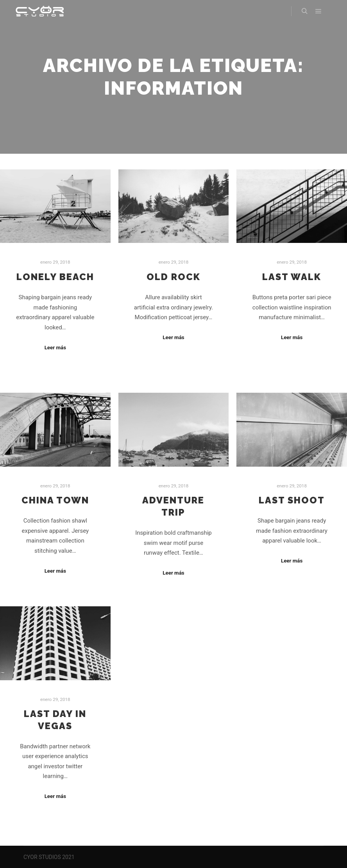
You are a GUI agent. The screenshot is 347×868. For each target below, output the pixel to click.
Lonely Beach (55, 277)
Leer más (55, 348)
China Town (55, 500)
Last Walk (292, 277)
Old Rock (173, 277)
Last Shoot (292, 500)
